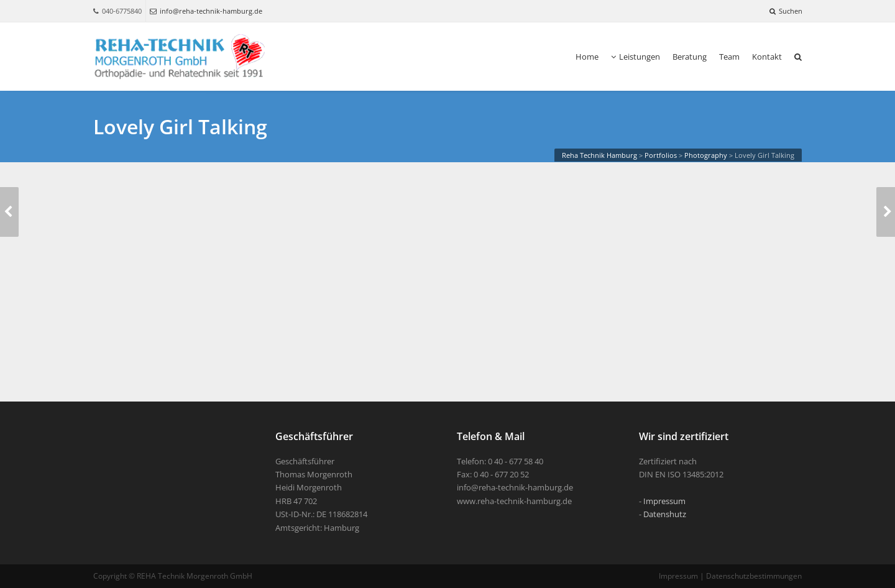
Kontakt (767, 57)
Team (729, 57)
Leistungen (636, 57)
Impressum (664, 501)
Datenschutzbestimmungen (754, 576)
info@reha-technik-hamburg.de (206, 11)
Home (587, 57)
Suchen (786, 11)
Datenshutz (665, 514)
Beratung (690, 57)
